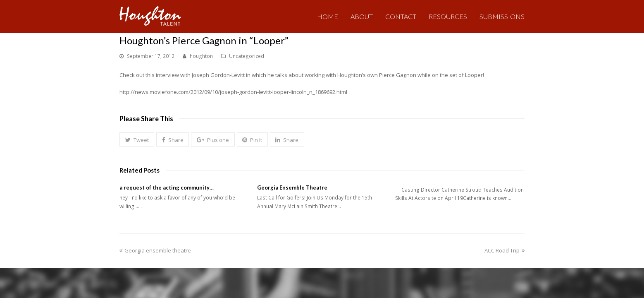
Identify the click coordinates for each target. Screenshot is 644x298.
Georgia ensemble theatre (155, 250)
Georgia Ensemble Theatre (292, 187)
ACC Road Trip (504, 250)
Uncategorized (247, 56)
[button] (137, 139)
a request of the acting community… (167, 187)
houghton (201, 56)
